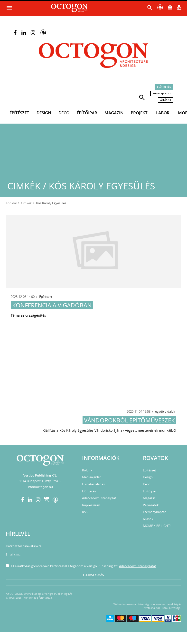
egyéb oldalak (165, 411)
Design (44, 113)
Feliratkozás (93, 575)
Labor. (163, 113)
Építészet (19, 113)
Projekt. (140, 113)
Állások (166, 100)
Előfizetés (164, 87)
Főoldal (11, 203)
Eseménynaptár (154, 512)
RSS (85, 512)
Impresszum (91, 505)
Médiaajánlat (162, 93)
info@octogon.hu (40, 487)
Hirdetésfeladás (93, 484)
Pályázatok (151, 505)
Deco (64, 113)
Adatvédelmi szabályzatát (138, 566)
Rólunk (87, 470)
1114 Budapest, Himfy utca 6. (40, 481)
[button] (142, 97)
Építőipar (87, 113)
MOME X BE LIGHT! (157, 526)
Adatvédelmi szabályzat (99, 498)
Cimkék (26, 203)
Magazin (114, 113)
